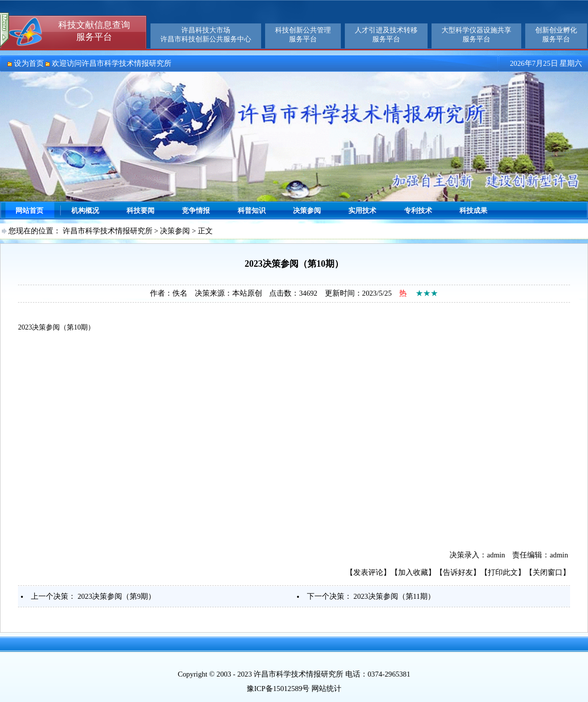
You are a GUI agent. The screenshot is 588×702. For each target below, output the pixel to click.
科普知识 (252, 211)
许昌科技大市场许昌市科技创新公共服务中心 (206, 35)
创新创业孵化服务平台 (556, 35)
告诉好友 (458, 572)
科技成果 (473, 211)
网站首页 (29, 211)
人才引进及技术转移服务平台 (386, 35)
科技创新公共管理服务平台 (303, 35)
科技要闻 (141, 211)
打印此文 (503, 572)
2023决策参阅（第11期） (394, 596)
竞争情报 (196, 211)
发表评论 (368, 572)
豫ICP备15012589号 (278, 689)
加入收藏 (413, 572)
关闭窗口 (548, 572)
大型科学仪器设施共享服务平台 (476, 35)
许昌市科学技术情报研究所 (108, 231)
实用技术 (362, 211)
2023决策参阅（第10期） (56, 327)
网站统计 (326, 689)
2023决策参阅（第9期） (117, 596)
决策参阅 (307, 211)
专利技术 (418, 211)
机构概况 (85, 211)
